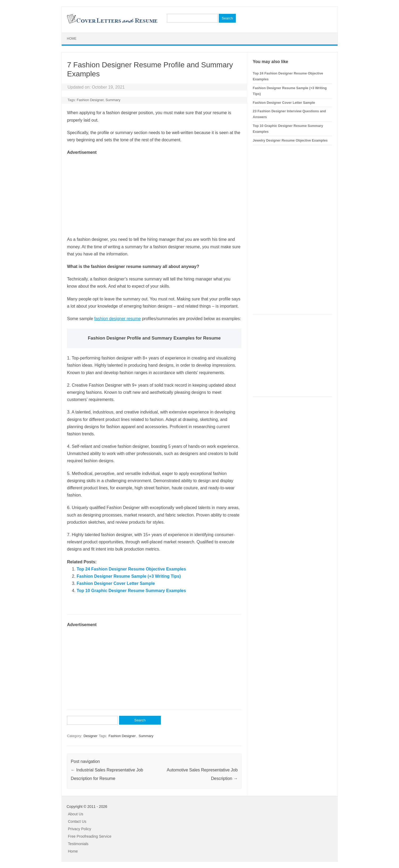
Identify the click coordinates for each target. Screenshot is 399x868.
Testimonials (78, 844)
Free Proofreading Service (90, 836)
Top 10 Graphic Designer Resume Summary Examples (131, 591)
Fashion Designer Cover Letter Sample (116, 583)
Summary (113, 100)
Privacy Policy (80, 829)
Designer (90, 736)
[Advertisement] (154, 193)
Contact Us (77, 821)
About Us (76, 814)
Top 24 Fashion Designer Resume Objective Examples (131, 569)
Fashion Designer (90, 100)
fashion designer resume (118, 319)
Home (72, 39)
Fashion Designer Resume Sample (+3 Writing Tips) (129, 576)
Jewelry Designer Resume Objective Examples (290, 140)
